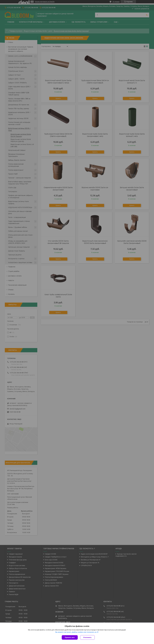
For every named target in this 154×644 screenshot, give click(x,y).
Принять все (70, 637)
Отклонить (87, 637)
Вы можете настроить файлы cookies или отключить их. (76, 632)
